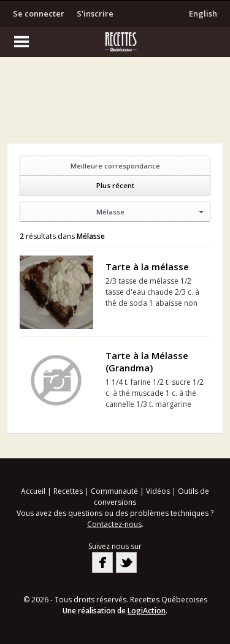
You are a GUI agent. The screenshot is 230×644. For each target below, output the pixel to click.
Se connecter (39, 13)
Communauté (114, 491)
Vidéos (158, 491)
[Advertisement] (115, 103)
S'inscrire (95, 13)
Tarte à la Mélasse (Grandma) (147, 362)
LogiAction (147, 611)
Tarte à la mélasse (147, 267)
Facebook (102, 563)
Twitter (126, 563)
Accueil (33, 491)
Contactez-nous (114, 524)
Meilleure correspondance (115, 166)
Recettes (68, 491)
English (203, 13)
